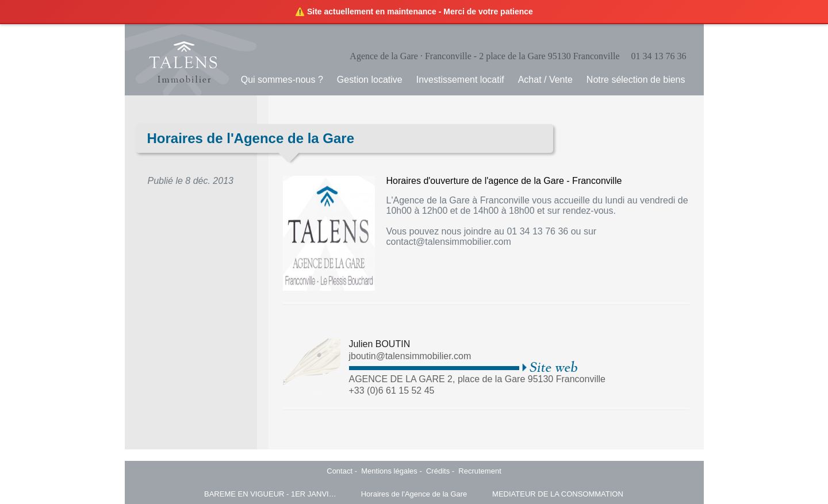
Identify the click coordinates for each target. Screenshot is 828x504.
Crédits (438, 471)
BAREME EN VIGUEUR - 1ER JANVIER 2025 (270, 494)
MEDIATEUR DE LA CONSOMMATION (558, 494)
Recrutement (480, 471)
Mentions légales (389, 471)
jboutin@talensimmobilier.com (410, 356)
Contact (340, 471)
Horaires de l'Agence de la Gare (414, 494)
